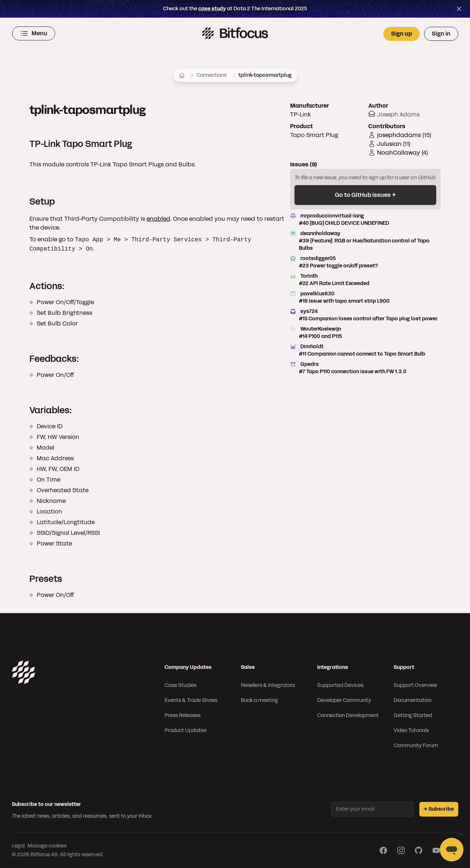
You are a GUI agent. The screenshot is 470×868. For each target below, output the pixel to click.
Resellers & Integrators (268, 685)
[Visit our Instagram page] (401, 850)
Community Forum (416, 745)
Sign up (402, 34)
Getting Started (413, 715)
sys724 (365, 315)
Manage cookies (47, 846)
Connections (211, 75)
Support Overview (415, 685)
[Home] (182, 75)
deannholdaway (365, 241)
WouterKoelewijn (365, 333)
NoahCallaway (399, 153)
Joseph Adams (398, 114)
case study (212, 9)
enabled (158, 219)
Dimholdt (365, 350)
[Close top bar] (459, 9)
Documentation (413, 700)
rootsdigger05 (365, 262)
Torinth (365, 280)
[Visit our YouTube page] (436, 850)
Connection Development (348, 715)
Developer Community (344, 700)
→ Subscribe (439, 809)
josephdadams (399, 135)
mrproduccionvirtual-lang (365, 220)
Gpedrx (365, 368)
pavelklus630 (365, 298)
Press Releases (182, 715)
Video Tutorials (411, 730)
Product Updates (185, 730)
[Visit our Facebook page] (383, 850)
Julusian (389, 144)
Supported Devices (340, 685)
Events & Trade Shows (191, 700)
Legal (18, 846)
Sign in (441, 34)
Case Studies (180, 685)
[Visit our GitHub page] (419, 850)
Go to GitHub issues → (365, 195)
